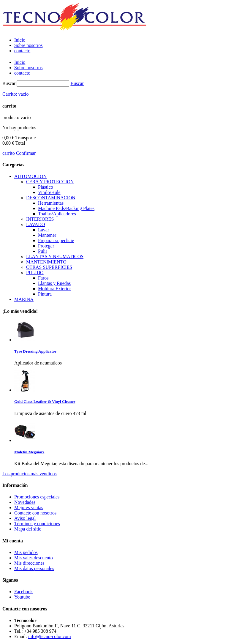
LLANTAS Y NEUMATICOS (55, 257)
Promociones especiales (37, 497)
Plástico (46, 187)
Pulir (43, 251)
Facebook (23, 592)
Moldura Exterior (55, 289)
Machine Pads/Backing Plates (66, 208)
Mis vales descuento (34, 558)
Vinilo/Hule (49, 192)
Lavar (43, 230)
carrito (9, 153)
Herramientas (51, 203)
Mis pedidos (26, 552)
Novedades (25, 502)
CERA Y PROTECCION (50, 182)
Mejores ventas (29, 508)
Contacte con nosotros (35, 513)
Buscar (9, 83)
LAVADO (35, 224)
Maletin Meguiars (29, 452)
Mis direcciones (29, 563)
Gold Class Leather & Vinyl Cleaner (45, 401)
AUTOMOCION (30, 176)
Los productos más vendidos (30, 474)
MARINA (24, 299)
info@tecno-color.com (50, 636)
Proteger (46, 246)
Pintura (45, 294)
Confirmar (26, 153)
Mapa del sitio (28, 529)
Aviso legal (25, 518)
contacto (22, 51)
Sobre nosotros (28, 45)
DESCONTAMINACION (51, 198)
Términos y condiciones (37, 524)
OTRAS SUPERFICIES (49, 267)
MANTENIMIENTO (46, 262)
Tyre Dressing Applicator (35, 351)
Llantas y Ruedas (54, 283)
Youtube (22, 597)
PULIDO (35, 273)
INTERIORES (40, 219)
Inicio (20, 40)
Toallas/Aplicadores (57, 214)
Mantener (47, 235)
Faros (43, 278)
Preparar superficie (56, 240)
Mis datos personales (34, 568)
